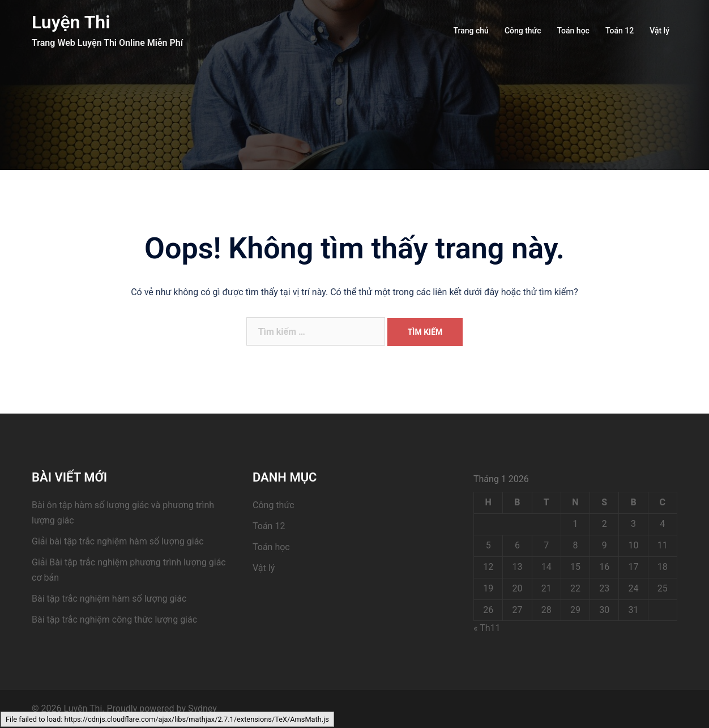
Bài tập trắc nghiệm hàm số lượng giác (109, 599)
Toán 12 (620, 31)
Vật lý (659, 31)
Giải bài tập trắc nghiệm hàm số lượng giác (118, 541)
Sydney (202, 708)
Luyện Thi (71, 22)
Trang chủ (471, 31)
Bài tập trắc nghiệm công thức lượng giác (114, 620)
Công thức (523, 31)
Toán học (573, 31)
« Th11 (487, 628)
